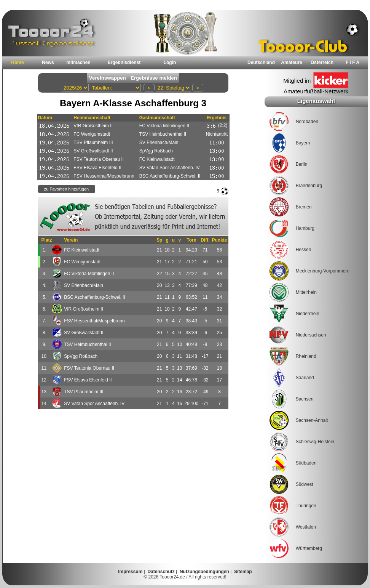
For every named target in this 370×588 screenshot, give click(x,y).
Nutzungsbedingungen (204, 572)
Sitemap (243, 572)
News (48, 62)
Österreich (322, 62)
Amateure (291, 62)
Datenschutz (161, 572)
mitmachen (78, 62)
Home (17, 62)
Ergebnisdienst (124, 62)
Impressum (130, 572)
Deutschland (261, 62)
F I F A (352, 62)
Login (170, 62)
